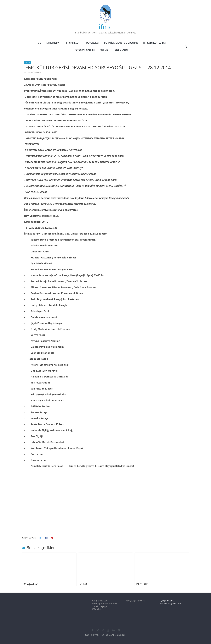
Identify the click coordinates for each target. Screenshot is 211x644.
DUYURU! (142, 584)
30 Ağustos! (31, 584)
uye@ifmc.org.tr (168, 601)
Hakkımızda (52, 43)
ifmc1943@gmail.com (170, 603)
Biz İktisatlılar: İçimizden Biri (121, 43)
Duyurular (93, 43)
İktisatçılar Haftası (155, 43)
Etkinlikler (73, 43)
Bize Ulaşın (121, 50)
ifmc (105, 27)
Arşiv (28, 62)
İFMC (38, 43)
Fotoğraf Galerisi (85, 50)
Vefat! (83, 584)
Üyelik (104, 50)
